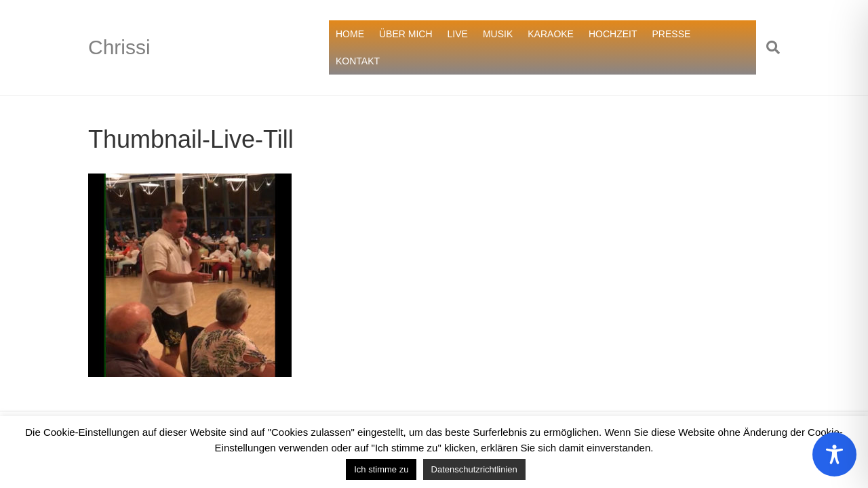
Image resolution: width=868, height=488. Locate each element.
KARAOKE (551, 34)
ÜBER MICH (406, 34)
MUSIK (498, 34)
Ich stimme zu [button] (381, 469)
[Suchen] (768, 47)
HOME (350, 34)
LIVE (458, 34)
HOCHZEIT (613, 34)
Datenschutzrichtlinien (474, 469)
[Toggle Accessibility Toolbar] (834, 454)
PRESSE (672, 34)
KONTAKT (358, 61)
